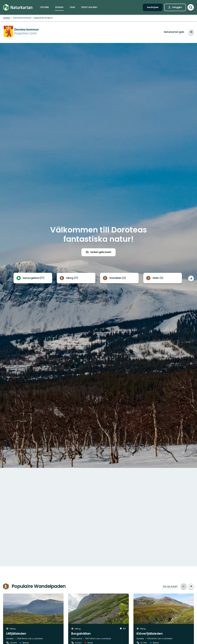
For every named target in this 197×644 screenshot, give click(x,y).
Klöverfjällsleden (150, 634)
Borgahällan (81, 634)
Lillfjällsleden (16, 634)
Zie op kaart (170, 586)
